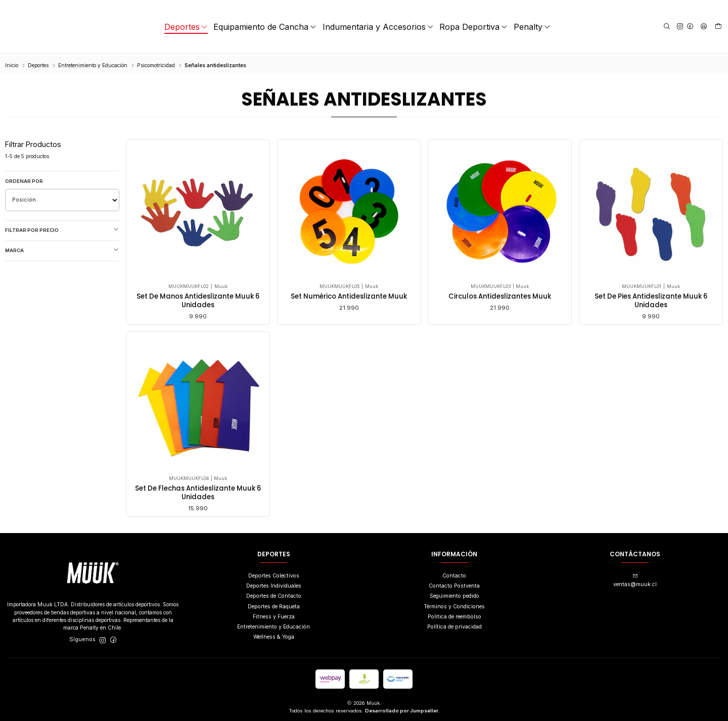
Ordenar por (24, 179)
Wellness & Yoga (274, 634)
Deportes (38, 63)
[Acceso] (703, 27)
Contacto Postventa (454, 583)
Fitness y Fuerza (274, 614)
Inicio (12, 63)
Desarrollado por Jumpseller (402, 708)
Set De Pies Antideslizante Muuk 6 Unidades (651, 298)
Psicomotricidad (156, 63)
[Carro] (718, 27)
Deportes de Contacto (274, 593)
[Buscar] (666, 27)
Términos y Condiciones (454, 604)
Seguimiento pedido (454, 593)
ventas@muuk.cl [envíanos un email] (635, 578)
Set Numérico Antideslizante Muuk (349, 294)
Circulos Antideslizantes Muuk (500, 294)
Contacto (454, 573)
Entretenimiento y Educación (93, 63)
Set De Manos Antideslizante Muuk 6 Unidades (198, 298)
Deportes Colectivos (274, 573)
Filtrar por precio (62, 227)
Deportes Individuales (274, 583)
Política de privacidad (454, 624)
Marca (62, 248)
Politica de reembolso (454, 614)
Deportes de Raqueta (274, 604)
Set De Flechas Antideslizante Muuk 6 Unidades (198, 534)
